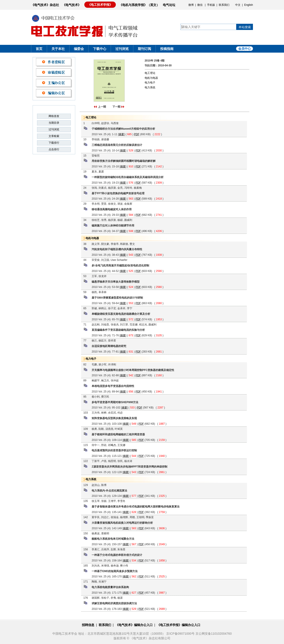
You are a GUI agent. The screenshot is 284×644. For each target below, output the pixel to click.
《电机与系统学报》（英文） (139, 5)
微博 (191, 5)
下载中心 (100, 49)
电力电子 (150, 83)
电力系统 (150, 87)
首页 (39, 49)
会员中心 (245, 49)
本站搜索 (245, 27)
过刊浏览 (122, 49)
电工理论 (150, 73)
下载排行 (54, 143)
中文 (238, 5)
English (249, 5)
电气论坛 (169, 5)
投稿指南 (167, 49)
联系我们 (224, 5)
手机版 (211, 5)
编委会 (79, 49)
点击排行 (54, 149)
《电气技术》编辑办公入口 (134, 625)
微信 (200, 5)
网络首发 (54, 116)
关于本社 (58, 49)
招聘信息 (88, 625)
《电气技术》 (72, 5)
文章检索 (54, 136)
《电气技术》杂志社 (45, 5)
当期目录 (54, 123)
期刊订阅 (144, 49)
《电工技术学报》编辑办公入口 (179, 625)
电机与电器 (151, 78)
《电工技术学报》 (100, 5)
